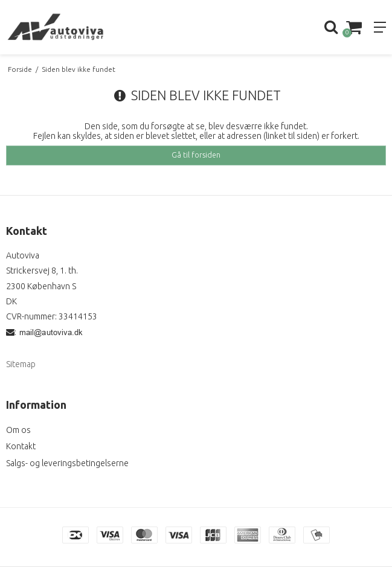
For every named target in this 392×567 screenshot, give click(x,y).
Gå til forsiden (196, 155)
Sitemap (21, 364)
